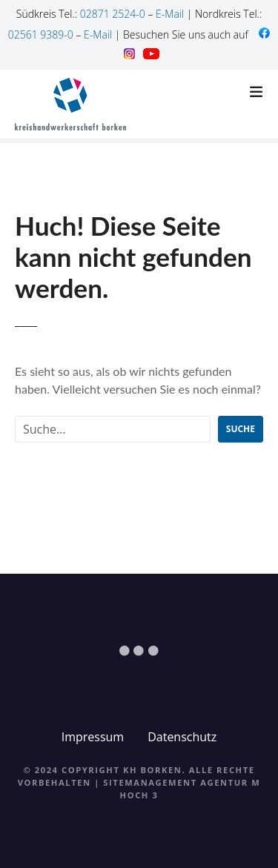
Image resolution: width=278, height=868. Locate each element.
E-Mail (170, 14)
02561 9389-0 (41, 34)
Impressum (93, 737)
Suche (241, 429)
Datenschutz (182, 737)
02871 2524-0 (113, 14)
